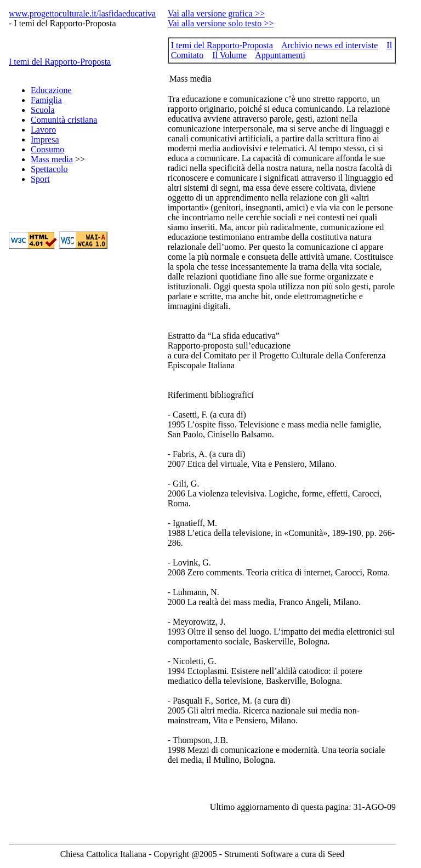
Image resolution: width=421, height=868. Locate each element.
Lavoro (43, 130)
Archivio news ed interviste (329, 45)
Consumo (47, 149)
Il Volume (229, 55)
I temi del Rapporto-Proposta (60, 62)
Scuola (43, 110)
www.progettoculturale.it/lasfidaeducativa (82, 13)
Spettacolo (49, 169)
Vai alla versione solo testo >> (221, 23)
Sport (40, 179)
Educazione (51, 90)
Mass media (52, 159)
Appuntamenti (280, 55)
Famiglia (46, 100)
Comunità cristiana (64, 120)
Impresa (45, 139)
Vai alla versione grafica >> (216, 13)
